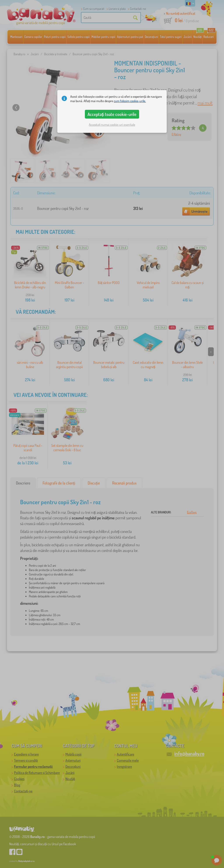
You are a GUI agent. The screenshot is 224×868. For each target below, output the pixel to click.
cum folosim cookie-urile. (130, 101)
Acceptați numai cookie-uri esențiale (112, 125)
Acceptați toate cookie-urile (112, 114)
